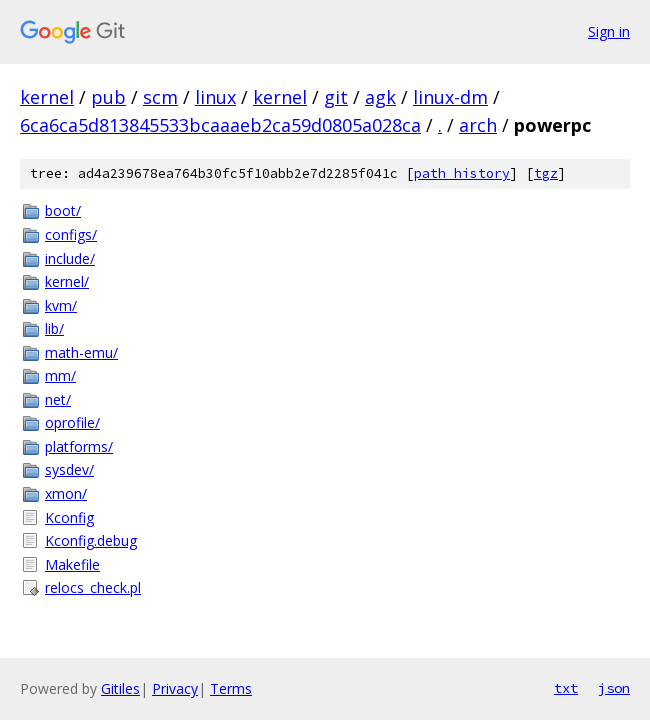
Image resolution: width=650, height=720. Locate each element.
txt (566, 688)
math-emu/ (81, 352)
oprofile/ (72, 422)
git (336, 97)
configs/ (71, 234)
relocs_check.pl (93, 587)
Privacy (175, 688)
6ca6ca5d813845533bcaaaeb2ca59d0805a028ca (220, 125)
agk (380, 97)
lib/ (54, 328)
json (614, 688)
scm (160, 97)
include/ (70, 258)
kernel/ (67, 281)
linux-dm (450, 97)
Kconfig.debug (91, 540)
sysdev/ (69, 469)
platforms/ (79, 446)
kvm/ (61, 305)
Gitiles (120, 688)
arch (478, 125)
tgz (546, 173)
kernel (47, 97)
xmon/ (66, 493)
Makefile (72, 564)
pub (108, 97)
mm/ (60, 375)
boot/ (63, 210)
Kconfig (69, 517)
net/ (58, 399)
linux (215, 97)
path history (462, 173)
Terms (231, 688)
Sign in (609, 31)
